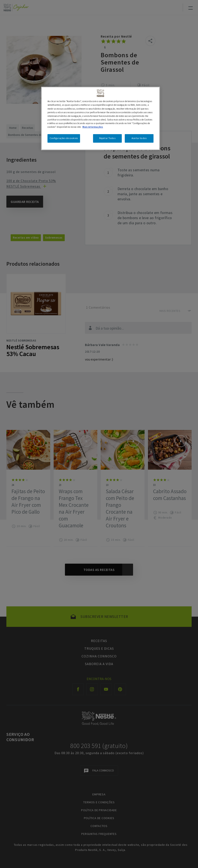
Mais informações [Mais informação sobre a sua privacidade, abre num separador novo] (93, 127)
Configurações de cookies (64, 138)
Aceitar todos (139, 138)
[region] (100, 118)
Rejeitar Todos (107, 138)
